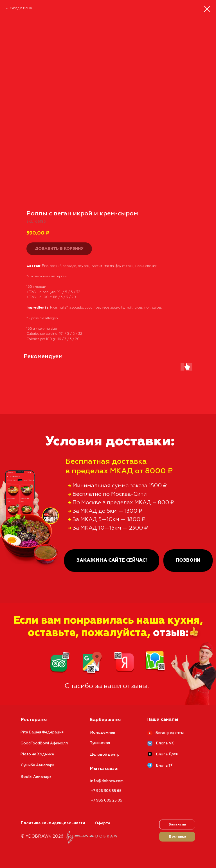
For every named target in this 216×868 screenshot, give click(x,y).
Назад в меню (21, 8)
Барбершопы (105, 720)
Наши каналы (162, 720)
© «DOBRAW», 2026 (42, 836)
